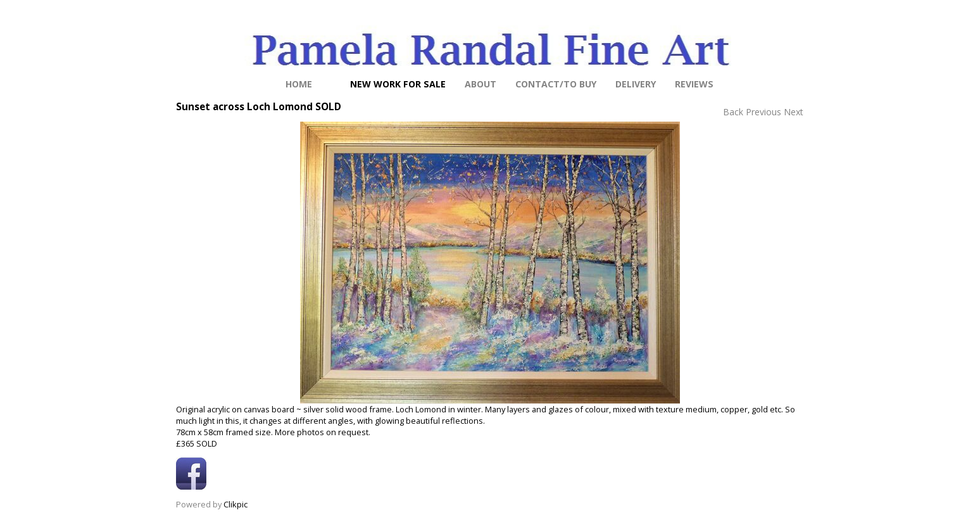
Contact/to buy (556, 84)
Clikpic (236, 504)
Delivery (636, 84)
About (481, 84)
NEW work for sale (398, 84)
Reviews (694, 84)
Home (299, 84)
